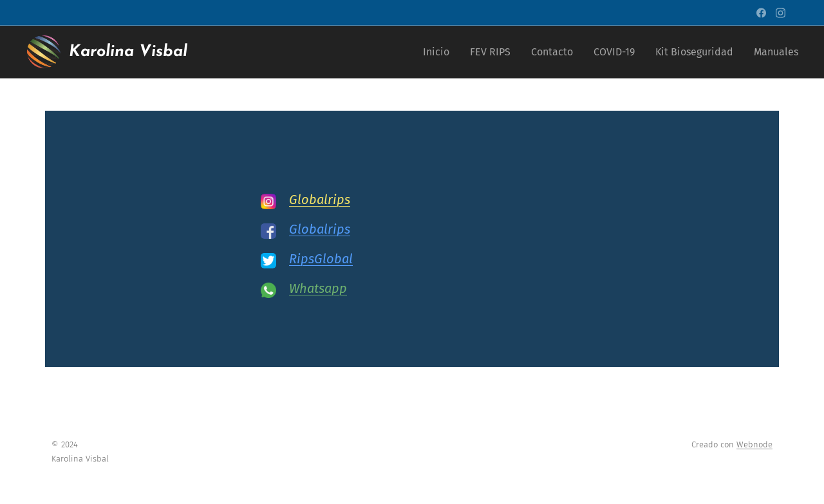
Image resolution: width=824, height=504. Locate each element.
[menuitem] (440, 52)
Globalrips (320, 200)
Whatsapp (318, 288)
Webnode (754, 444)
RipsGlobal (321, 259)
